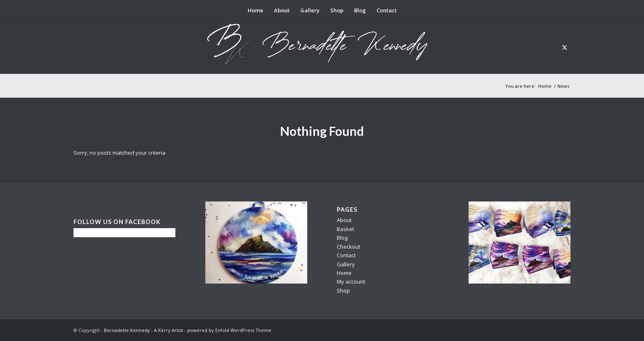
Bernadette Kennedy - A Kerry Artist (144, 330)
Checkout (348, 247)
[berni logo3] (322, 47)
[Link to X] (564, 47)
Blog (342, 238)
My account (351, 281)
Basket (345, 229)
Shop (343, 291)
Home (344, 273)
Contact (346, 255)
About (344, 220)
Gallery (346, 264)
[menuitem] (255, 10)
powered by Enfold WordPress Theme (229, 330)
